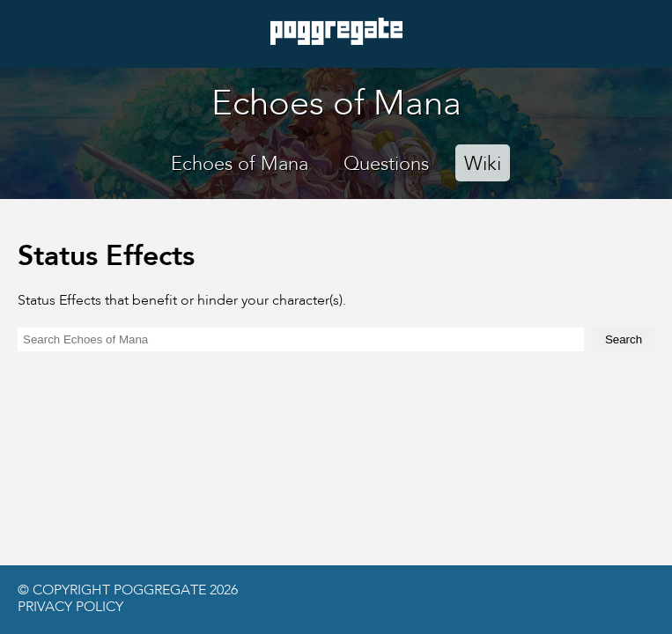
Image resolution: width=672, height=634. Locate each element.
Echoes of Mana (240, 165)
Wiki (483, 165)
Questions (386, 165)
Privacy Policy (70, 608)
